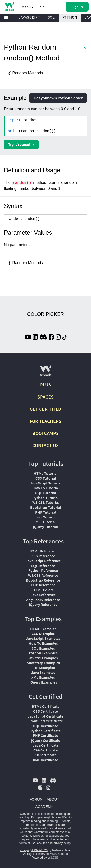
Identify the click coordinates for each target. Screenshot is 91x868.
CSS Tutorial (46, 478)
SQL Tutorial (45, 493)
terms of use (27, 843)
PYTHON (70, 17)
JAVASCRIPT (29, 17)
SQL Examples (43, 648)
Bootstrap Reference (43, 580)
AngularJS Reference (43, 600)
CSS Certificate (45, 711)
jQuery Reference (43, 604)
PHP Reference (43, 585)
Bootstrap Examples (43, 663)
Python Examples (43, 653)
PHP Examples (43, 668)
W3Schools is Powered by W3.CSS (50, 856)
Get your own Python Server (58, 98)
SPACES (45, 397)
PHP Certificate (45, 735)
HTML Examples (43, 629)
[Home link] (9, 6)
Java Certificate (46, 745)
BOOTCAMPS (46, 433)
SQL (51, 17)
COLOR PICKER (45, 314)
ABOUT (53, 799)
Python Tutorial (45, 498)
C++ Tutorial (46, 522)
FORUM (36, 799)
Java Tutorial (45, 517)
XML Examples (43, 677)
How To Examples (43, 643)
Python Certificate (46, 731)
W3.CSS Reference (43, 575)
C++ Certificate (45, 750)
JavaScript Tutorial (46, 483)
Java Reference (43, 595)
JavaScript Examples (43, 638)
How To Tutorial (45, 488)
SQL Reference (43, 566)
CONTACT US (45, 445)
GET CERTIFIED (45, 409)
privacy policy (62, 843)
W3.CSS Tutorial (45, 502)
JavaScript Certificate (45, 716)
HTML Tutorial (45, 473)
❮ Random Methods (25, 73)
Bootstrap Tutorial (45, 507)
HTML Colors (43, 590)
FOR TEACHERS (45, 421)
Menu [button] (28, 7)
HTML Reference (43, 551)
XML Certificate (45, 760)
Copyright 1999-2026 (34, 850)
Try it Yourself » (21, 144)
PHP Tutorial (46, 512)
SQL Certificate (46, 726)
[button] (42, 7)
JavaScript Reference (43, 561)
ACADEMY (44, 806)
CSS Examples (43, 634)
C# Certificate (45, 755)
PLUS (45, 385)
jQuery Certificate (46, 740)
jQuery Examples (43, 682)
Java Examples (43, 672)
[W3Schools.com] (45, 372)
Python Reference (43, 570)
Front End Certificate (46, 721)
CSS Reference (43, 556)
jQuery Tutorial (45, 527)
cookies (42, 843)
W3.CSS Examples (43, 658)
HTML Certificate (46, 706)
